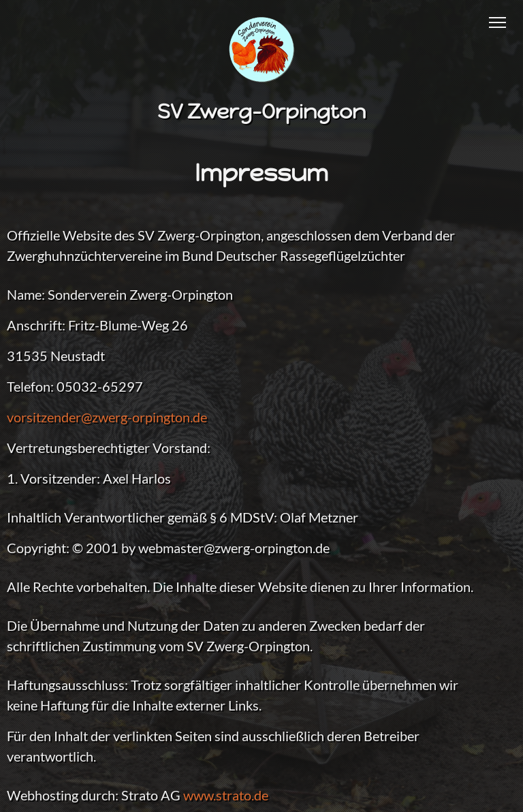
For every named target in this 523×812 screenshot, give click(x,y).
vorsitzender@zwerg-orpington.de (107, 417)
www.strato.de (226, 795)
